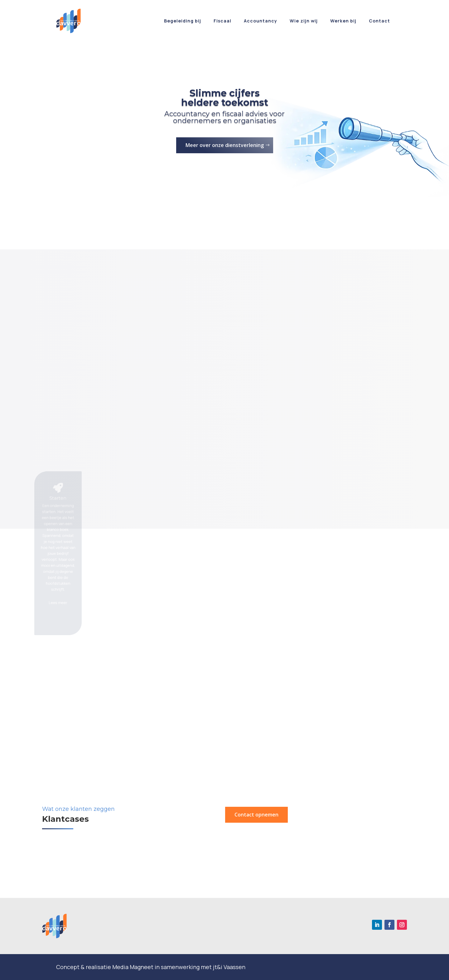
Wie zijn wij (304, 21)
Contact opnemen (256, 815)
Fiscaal (222, 21)
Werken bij (343, 21)
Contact (379, 21)
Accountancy (261, 21)
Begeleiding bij (183, 21)
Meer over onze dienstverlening (225, 145)
